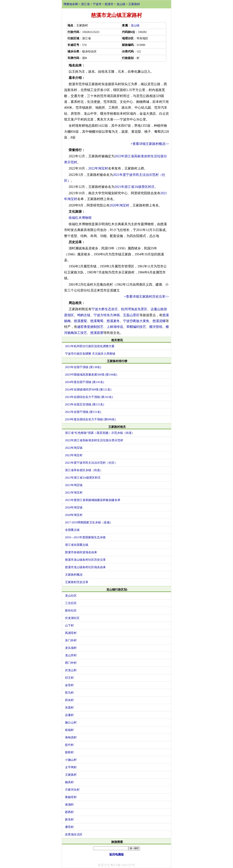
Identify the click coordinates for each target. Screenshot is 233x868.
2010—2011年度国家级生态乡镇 (85, 537)
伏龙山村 (71, 670)
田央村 (69, 700)
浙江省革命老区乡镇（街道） (84, 470)
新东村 (69, 819)
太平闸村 (71, 767)
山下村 (69, 625)
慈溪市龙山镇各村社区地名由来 (85, 567)
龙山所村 (71, 655)
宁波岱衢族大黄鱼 (136, 321)
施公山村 (71, 722)
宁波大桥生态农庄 (105, 309)
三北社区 (71, 603)
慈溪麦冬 (113, 321)
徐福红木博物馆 (80, 218)
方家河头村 (72, 790)
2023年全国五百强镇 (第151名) (85, 404)
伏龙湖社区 (72, 618)
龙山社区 (71, 596)
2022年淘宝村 (98, 168)
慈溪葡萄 (97, 321)
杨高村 (69, 782)
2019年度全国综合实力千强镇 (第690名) (90, 419)
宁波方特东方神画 (107, 315)
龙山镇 (121, 4)
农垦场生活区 (74, 834)
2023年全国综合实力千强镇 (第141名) (89, 397)
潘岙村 (69, 827)
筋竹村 (69, 745)
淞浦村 (69, 805)
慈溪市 (109, 4)
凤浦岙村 (71, 633)
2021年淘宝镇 (74, 485)
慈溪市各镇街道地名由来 (81, 552)
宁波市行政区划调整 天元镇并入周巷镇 (90, 354)
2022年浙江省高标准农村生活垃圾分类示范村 (94, 440)
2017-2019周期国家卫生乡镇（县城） (89, 522)
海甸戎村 (71, 737)
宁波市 (97, 4)
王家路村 (134, 4)
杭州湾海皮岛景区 (134, 309)
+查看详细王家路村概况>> (150, 144)
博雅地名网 (71, 4)
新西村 (69, 812)
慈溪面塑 (97, 333)
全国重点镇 (72, 530)
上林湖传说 (115, 327)
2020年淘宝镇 (74, 507)
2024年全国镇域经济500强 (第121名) (88, 389)
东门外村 (71, 640)
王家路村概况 (74, 575)
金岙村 (69, 685)
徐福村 (69, 730)
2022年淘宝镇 (74, 448)
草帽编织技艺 (136, 327)
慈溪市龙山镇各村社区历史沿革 (85, 560)
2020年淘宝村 (119, 205)
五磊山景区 (131, 315)
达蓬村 (69, 715)
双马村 (69, 693)
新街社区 (71, 610)
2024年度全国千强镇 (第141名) (85, 382)
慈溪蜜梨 (80, 321)
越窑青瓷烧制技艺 (90, 327)
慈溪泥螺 (159, 321)
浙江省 (85, 4)
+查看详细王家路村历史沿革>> (147, 297)
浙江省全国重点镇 (77, 545)
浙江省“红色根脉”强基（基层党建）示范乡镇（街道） (100, 433)
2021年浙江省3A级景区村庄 (135, 187)
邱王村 (69, 678)
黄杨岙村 (71, 797)
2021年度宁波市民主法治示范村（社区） (91, 463)
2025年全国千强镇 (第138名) (83, 367)
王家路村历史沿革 (77, 582)
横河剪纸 (156, 327)
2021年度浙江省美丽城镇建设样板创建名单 (93, 500)
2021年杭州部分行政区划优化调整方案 (90, 346)
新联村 (69, 752)
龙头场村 (71, 648)
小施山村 (71, 760)
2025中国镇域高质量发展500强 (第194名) (91, 375)
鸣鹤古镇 (84, 315)
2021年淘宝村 (74, 493)
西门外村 (71, 663)
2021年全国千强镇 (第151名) (83, 412)
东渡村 (69, 708)
